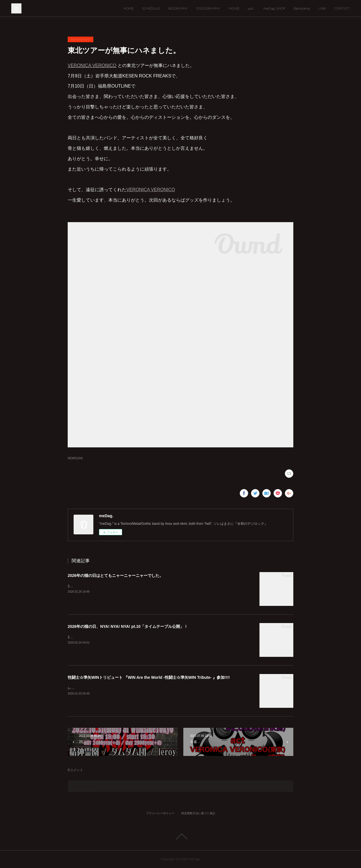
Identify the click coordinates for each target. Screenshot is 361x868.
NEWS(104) (75, 458)
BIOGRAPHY (178, 8)
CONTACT (342, 8)
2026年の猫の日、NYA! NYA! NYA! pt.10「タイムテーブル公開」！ (128, 626)
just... (251, 8)
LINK (322, 8)
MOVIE (234, 8)
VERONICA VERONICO (92, 65)
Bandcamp (302, 8)
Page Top (180, 836)
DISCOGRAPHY (208, 8)
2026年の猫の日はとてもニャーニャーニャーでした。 (115, 575)
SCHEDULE (151, 8)
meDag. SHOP (274, 8)
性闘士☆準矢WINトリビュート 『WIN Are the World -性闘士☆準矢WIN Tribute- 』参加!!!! (149, 677)
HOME (129, 8)
